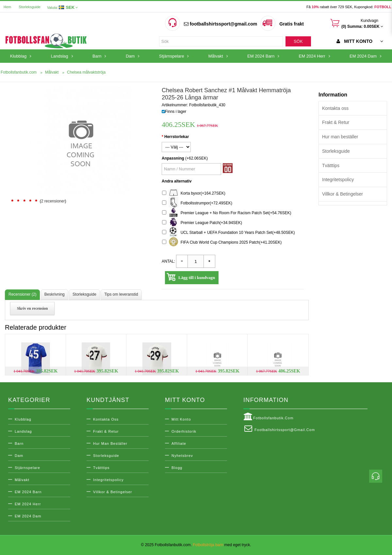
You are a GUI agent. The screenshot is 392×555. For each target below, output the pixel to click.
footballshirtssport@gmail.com (220, 24)
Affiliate (179, 443)
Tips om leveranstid (121, 294)
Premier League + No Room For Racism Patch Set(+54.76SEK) (227, 213)
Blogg (177, 468)
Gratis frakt (292, 24)
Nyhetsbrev (182, 456)
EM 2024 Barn (28, 492)
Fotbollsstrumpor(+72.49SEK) (197, 203)
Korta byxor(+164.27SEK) (194, 193)
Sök (298, 41)
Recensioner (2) (22, 294)
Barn (19, 443)
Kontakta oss (335, 108)
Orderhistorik (184, 431)
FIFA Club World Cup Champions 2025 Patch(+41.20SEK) (222, 243)
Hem (7, 7)
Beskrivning (55, 294)
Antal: (168, 261)
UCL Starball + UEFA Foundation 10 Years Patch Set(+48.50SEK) (228, 233)
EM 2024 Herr (28, 504)
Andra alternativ (177, 181)
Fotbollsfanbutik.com (268, 417)
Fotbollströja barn (208, 545)
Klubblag (23, 419)
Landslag (23, 431)
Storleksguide (30, 7)
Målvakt (22, 480)
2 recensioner (53, 201)
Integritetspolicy (338, 180)
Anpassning (173, 158)
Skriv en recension (32, 308)
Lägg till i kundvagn (197, 277)
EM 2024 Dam (28, 516)
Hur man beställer (340, 137)
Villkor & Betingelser (343, 194)
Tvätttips (331, 165)
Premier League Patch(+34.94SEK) (202, 223)
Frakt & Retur (336, 122)
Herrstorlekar (177, 137)
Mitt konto (181, 419)
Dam (19, 456)
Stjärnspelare (27, 468)
